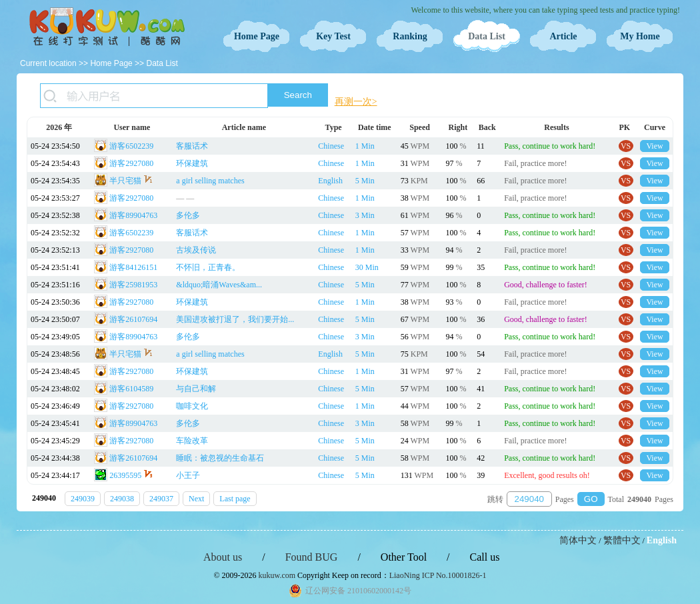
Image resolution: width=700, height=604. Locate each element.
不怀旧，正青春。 (208, 267)
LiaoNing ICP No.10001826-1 (438, 575)
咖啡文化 (192, 406)
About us (223, 557)
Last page (235, 499)
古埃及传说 (196, 250)
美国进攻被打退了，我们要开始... (235, 319)
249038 (122, 499)
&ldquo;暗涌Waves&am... (219, 285)
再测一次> (356, 102)
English (330, 181)
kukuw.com (277, 575)
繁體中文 (622, 540)
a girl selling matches (210, 181)
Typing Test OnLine (107, 27)
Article (563, 36)
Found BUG (312, 557)
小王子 (188, 475)
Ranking (410, 36)
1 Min (365, 146)
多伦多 (188, 215)
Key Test (333, 36)
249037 (161, 499)
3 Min (365, 215)
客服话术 (192, 146)
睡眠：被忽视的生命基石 (220, 458)
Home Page (257, 36)
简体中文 (578, 540)
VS (626, 146)
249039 (83, 499)
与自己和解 (196, 389)
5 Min (365, 181)
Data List (487, 36)
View (654, 146)
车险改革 (192, 441)
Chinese (331, 146)
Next (196, 499)
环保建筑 (192, 163)
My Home (640, 36)
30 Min (367, 267)
